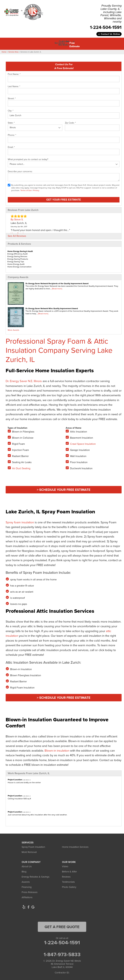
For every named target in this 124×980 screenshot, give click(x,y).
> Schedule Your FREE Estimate (64, 488)
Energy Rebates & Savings (36, 875)
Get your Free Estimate (64, 198)
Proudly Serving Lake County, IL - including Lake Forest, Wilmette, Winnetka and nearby (111, 14)
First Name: (14, 73)
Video (65, 865)
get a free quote (62, 925)
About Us (27, 865)
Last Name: (14, 85)
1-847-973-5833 (62, 953)
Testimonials (68, 880)
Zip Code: (70, 121)
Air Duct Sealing (21, 467)
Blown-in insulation (57, 749)
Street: (12, 97)
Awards (26, 880)
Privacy (36, 189)
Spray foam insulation (20, 521)
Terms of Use (26, 189)
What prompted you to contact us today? (28, 158)
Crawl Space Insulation (83, 442)
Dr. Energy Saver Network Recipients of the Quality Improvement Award (57, 282)
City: (11, 109)
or (109, 34)
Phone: (12, 133)
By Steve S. (17, 218)
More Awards (13, 328)
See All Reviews (17, 234)
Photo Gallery (69, 885)
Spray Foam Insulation (33, 845)
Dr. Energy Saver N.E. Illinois (24, 379)
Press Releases (30, 891)
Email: (11, 146)
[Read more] (57, 287)
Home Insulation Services (75, 845)
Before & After (69, 870)
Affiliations (27, 896)
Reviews (66, 875)
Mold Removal (29, 850)
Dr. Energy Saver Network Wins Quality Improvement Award (52, 307)
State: (11, 121)
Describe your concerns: (20, 170)
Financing (27, 885)
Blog (24, 870)
